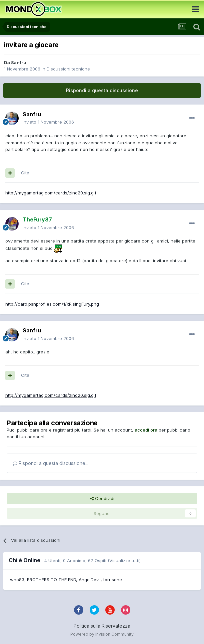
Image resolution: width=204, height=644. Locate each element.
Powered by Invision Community (102, 634)
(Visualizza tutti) (124, 560)
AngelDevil (90, 580)
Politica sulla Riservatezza (102, 626)
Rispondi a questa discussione (102, 90)
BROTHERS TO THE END (51, 580)
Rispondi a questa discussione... (50, 463)
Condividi (102, 498)
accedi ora (146, 430)
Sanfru (19, 62)
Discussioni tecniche (68, 69)
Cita (25, 173)
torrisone (113, 580)
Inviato (48, 122)
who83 (17, 580)
